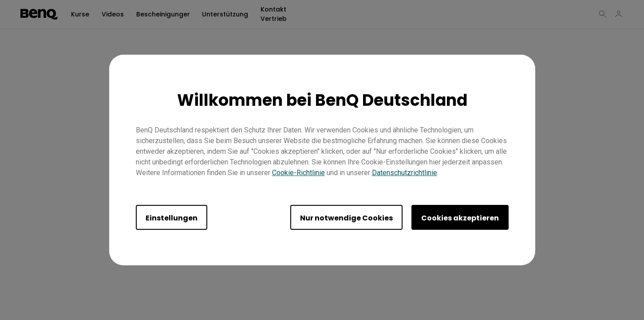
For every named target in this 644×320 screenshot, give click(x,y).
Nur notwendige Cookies (346, 218)
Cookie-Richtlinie (298, 173)
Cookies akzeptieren (460, 218)
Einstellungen (172, 218)
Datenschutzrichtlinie (405, 173)
